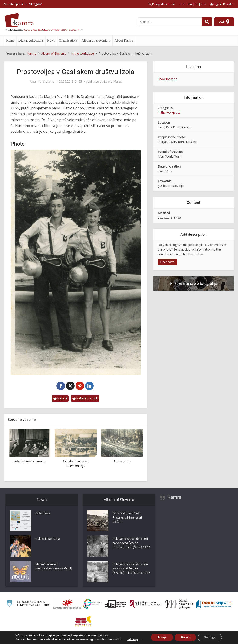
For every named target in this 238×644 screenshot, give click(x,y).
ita (197, 4)
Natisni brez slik (85, 398)
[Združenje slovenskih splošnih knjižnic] (145, 604)
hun (204, 4)
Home (10, 40)
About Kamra (124, 40)
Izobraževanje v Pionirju (29, 461)
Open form (167, 262)
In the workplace (169, 112)
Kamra (174, 497)
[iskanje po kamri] (170, 22)
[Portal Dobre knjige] (214, 604)
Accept (162, 637)
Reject (185, 637)
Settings (210, 637)
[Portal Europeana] (92, 604)
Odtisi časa (43, 513)
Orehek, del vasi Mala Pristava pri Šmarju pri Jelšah (127, 517)
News (51, 40)
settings (133, 639)
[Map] (224, 22)
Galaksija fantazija (48, 539)
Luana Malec (113, 82)
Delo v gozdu (122, 461)
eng (190, 4)
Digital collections (31, 40)
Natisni (60, 398)
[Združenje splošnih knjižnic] (83, 621)
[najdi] (207, 22)
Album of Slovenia (95, 40)
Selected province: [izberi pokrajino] (23, 4)
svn (182, 4)
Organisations (68, 40)
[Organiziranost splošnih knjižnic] (67, 604)
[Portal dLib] (115, 604)
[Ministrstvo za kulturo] (29, 604)
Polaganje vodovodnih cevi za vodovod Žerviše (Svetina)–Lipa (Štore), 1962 (131, 543)
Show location (168, 79)
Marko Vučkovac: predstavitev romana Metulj (53, 566)
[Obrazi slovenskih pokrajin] (179, 604)
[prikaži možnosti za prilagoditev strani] (162, 4)
